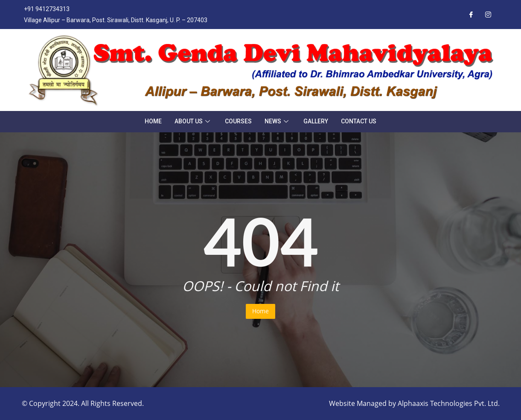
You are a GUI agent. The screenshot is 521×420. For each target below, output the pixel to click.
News (278, 121)
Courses (238, 121)
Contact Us (359, 121)
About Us (193, 121)
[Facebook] (471, 15)
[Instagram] (488, 15)
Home (153, 121)
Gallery (316, 121)
